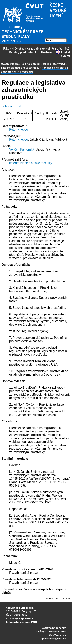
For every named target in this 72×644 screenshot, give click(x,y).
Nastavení (48, 52)
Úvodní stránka (10, 64)
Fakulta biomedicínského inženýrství (43, 64)
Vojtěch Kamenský (22, 149)
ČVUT (9, 615)
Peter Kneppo (19, 130)
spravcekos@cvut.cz (53, 638)
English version (63, 54)
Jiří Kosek (27, 608)
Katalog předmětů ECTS (24, 52)
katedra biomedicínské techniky (20, 67)
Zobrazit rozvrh (12, 106)
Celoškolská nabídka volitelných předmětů (42, 48)
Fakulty (8, 48)
